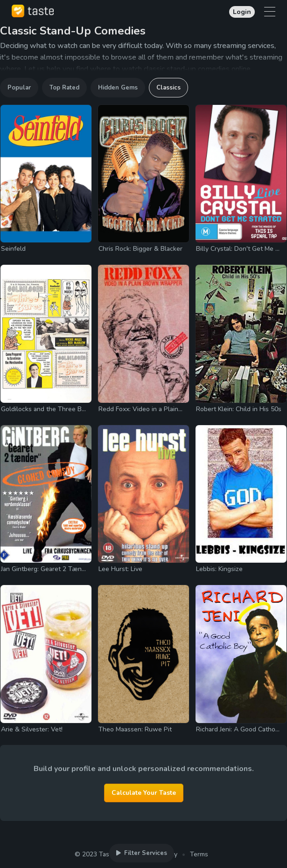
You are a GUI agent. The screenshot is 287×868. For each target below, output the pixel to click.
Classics (168, 88)
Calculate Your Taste (144, 793)
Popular (19, 88)
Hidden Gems (118, 88)
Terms (199, 854)
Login (242, 12)
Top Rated (64, 88)
